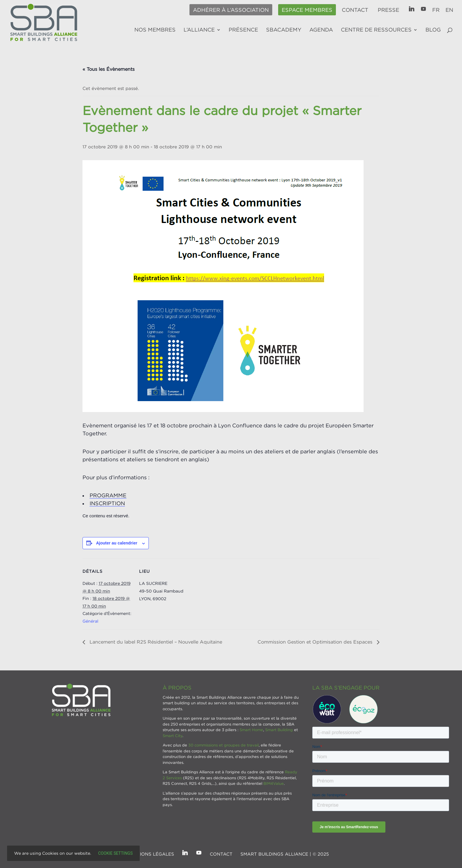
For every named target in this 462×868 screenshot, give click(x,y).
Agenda (321, 30)
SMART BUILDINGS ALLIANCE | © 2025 (285, 854)
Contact (355, 10)
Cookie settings (115, 853)
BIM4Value (274, 783)
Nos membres (155, 30)
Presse (388, 10)
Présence (243, 30)
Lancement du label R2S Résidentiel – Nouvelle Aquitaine (155, 642)
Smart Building (279, 730)
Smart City (173, 736)
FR (436, 10)
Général (90, 621)
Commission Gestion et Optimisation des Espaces (316, 642)
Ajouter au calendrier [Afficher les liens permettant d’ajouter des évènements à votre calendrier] (117, 543)
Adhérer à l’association (231, 10)
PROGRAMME (108, 495)
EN (449, 10)
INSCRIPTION (107, 503)
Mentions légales (150, 854)
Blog (433, 30)
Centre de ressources (376, 30)
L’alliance (199, 30)
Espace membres (307, 10)
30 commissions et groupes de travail (223, 745)
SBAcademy (284, 30)
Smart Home (251, 730)
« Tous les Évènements (109, 69)
